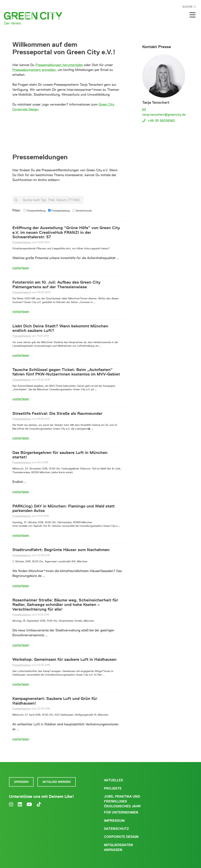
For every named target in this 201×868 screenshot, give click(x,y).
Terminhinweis (82, 211)
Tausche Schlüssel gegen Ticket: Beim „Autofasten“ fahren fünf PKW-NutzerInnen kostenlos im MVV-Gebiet (66, 372)
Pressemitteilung (35, 211)
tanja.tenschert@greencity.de (164, 115)
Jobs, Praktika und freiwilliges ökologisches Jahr (122, 801)
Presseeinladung (59, 211)
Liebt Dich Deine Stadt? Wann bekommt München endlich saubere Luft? (60, 328)
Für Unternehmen (121, 812)
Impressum (114, 821)
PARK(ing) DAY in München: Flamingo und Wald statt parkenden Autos (64, 508)
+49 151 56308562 (161, 121)
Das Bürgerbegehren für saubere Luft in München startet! (60, 455)
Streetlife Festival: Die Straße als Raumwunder (57, 413)
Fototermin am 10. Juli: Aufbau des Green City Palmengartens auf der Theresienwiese (56, 284)
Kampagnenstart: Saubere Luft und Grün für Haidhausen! (55, 701)
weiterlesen (21, 268)
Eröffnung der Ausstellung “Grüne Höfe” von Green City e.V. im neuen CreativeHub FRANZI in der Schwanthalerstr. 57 (66, 232)
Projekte (113, 788)
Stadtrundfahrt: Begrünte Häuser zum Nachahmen (61, 550)
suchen (98, 200)
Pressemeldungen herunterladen (59, 65)
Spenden (21, 782)
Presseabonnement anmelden (34, 70)
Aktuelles (114, 780)
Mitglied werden (57, 782)
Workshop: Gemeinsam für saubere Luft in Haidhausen (64, 659)
